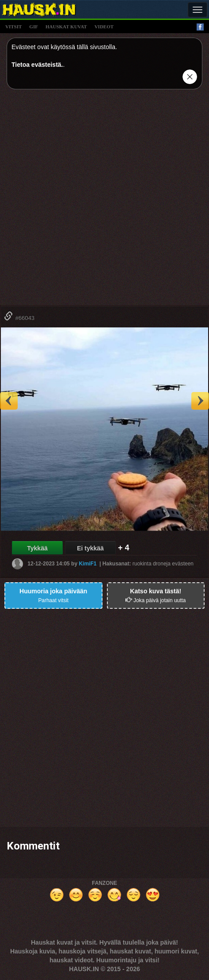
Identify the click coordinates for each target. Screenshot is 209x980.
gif (34, 27)
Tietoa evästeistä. (37, 65)
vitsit (13, 27)
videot (104, 27)
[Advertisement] (104, 201)
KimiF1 (87, 564)
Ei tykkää (90, 548)
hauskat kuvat (66, 27)
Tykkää (37, 548)
